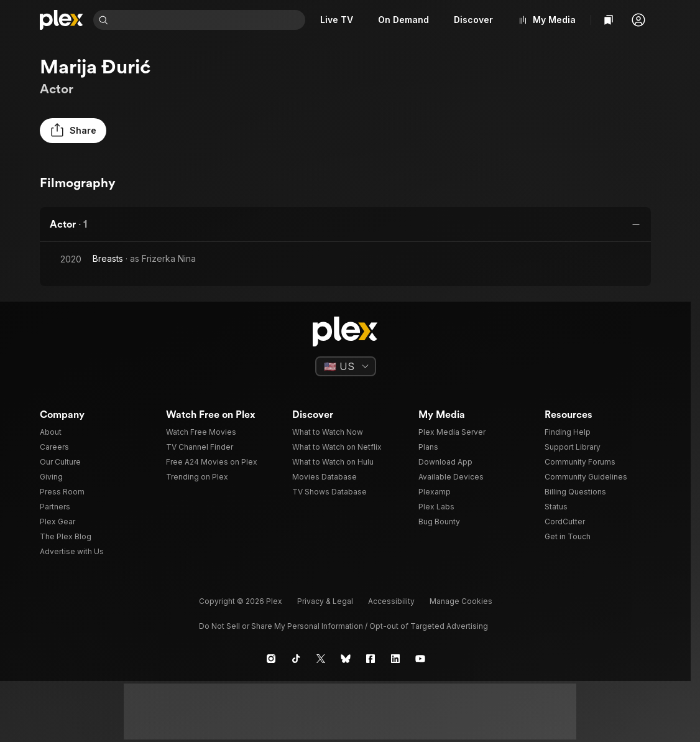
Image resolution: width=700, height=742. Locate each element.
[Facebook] (371, 659)
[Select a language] (346, 366)
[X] (321, 659)
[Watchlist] (609, 20)
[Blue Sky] (346, 659)
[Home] (62, 20)
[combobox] (209, 20)
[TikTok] (296, 659)
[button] (638, 20)
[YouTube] (420, 659)
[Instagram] (271, 659)
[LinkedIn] (395, 659)
